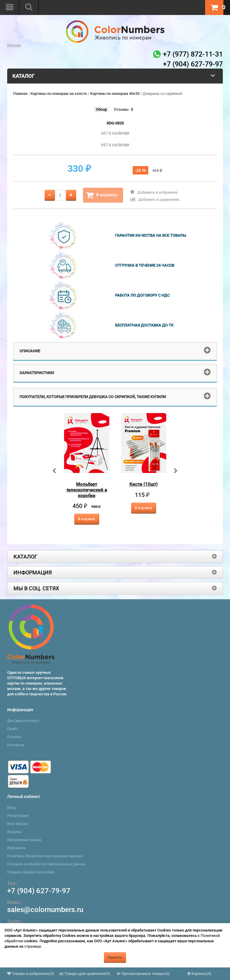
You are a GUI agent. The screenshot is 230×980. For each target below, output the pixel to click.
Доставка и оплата (23, 721)
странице (33, 946)
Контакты (16, 745)
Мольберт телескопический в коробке (87, 490)
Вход (11, 808)
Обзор (101, 109)
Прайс (12, 729)
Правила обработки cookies (31, 872)
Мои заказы (18, 824)
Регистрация (18, 816)
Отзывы (121, 109)
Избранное (16, 848)
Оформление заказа (24, 840)
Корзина (14, 832)
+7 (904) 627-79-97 (39, 891)
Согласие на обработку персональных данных (47, 864)
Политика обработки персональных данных (45, 856)
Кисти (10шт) (143, 484)
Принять (115, 957)
